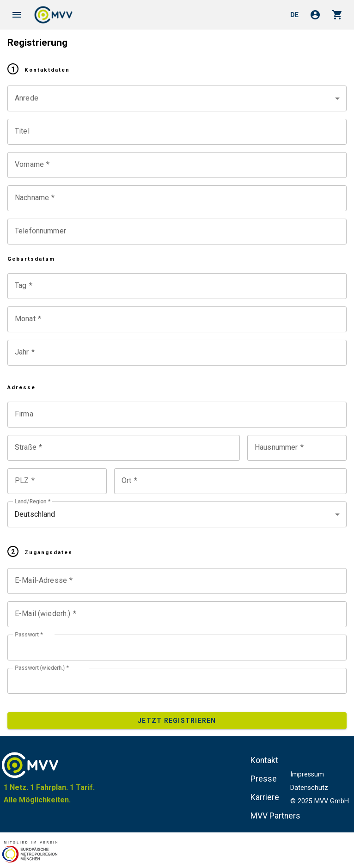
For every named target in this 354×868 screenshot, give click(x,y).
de (294, 15)
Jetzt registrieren (177, 721)
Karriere (265, 797)
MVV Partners (275, 816)
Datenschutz (309, 788)
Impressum (307, 774)
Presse (264, 779)
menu (17, 15)
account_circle (315, 15)
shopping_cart (337, 15)
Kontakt (264, 760)
